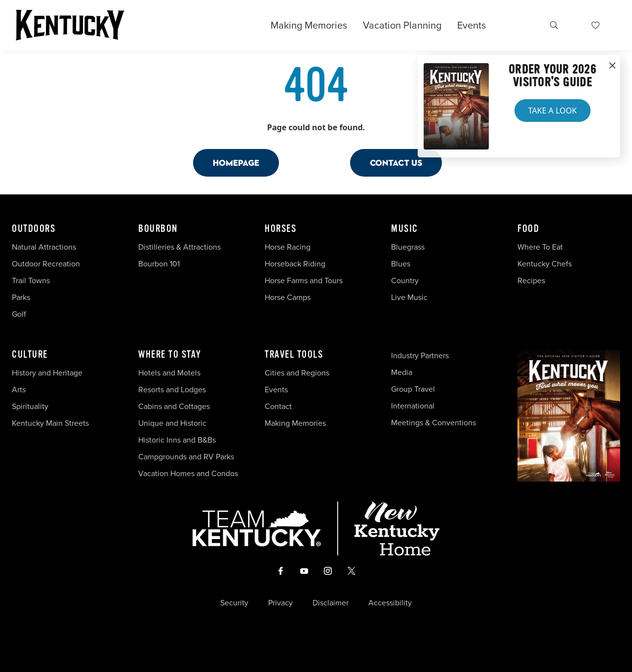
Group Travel (413, 389)
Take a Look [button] (553, 111)
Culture (30, 355)
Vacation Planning (402, 25)
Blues (401, 264)
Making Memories (309, 25)
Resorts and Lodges (172, 390)
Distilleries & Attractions (179, 247)
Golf (19, 314)
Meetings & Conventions (434, 423)
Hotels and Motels (169, 373)
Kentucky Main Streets (50, 423)
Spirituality (31, 406)
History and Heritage (48, 373)
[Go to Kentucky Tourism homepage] (70, 25)
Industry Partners (420, 355)
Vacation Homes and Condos (188, 473)
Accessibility (390, 603)
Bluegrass (408, 247)
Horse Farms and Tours (304, 280)
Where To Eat (540, 247)
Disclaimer (331, 603)
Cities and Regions (297, 373)
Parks (21, 297)
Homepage (236, 163)
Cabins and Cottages (174, 406)
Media (402, 372)
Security (234, 603)
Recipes (532, 280)
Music (405, 229)
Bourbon (158, 229)
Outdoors (34, 229)
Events (472, 25)
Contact (278, 406)
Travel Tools (294, 355)
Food (528, 229)
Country (405, 280)
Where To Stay (170, 355)
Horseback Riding (295, 264)
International (413, 406)
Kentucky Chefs (545, 264)
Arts (19, 390)
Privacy (280, 603)
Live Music (409, 297)
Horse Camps (288, 297)
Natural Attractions (44, 247)
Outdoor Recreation (46, 264)
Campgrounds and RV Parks (186, 457)
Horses (280, 229)
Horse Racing (288, 247)
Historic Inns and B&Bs (177, 440)
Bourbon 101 (159, 264)
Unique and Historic (172, 423)
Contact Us (396, 163)
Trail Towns (31, 280)
